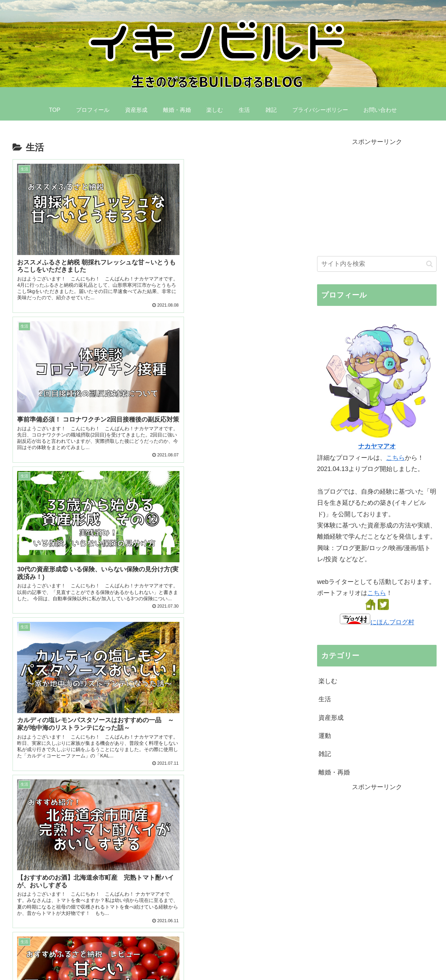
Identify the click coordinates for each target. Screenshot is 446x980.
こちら (395, 458)
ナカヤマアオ (377, 446)
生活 (325, 699)
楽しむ (328, 681)
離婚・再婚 (334, 772)
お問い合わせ (422, 958)
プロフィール (215, 958)
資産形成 (331, 718)
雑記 (325, 754)
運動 (325, 736)
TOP (188, 958)
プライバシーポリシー (376, 958)
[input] (377, 264)
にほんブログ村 (377, 622)
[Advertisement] (152, 828)
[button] (429, 264)
